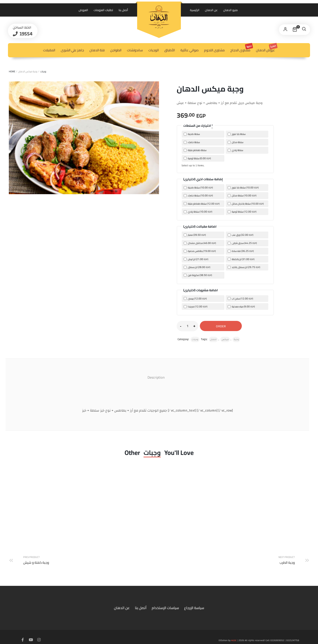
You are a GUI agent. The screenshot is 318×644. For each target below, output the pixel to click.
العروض (83, 10)
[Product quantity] (187, 326)
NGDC (234, 633)
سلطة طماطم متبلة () (202, 204)
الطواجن (116, 50)
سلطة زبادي (235, 150)
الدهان (213, 339)
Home (12, 71)
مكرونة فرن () (198, 275)
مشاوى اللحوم (214, 50)
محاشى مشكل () (200, 243)
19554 (31, 35)
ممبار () (195, 235)
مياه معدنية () (241, 306)
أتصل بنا (123, 10)
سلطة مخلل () (242, 195)
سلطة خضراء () (198, 195)
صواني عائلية (189, 50)
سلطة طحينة (192, 134)
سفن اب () (240, 298)
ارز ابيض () (196, 259)
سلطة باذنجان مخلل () (246, 204)
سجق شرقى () (242, 243)
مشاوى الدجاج (241, 48)
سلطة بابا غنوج (237, 134)
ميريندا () (196, 306)
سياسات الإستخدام (165, 601)
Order (221, 326)
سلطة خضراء (192, 142)
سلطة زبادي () (198, 212)
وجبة (236, 339)
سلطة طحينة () (198, 187)
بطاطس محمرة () (200, 251)
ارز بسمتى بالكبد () (244, 267)
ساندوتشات (135, 50)
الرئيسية (195, 10)
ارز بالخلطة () (241, 259)
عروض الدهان (267, 48)
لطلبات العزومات (103, 10)
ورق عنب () (240, 235)
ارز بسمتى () (197, 267)
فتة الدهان (97, 50)
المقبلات (49, 50)
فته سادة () (241, 251)
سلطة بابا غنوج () (243, 187)
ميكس (225, 339)
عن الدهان (211, 10)
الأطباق (170, 50)
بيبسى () (195, 298)
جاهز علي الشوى (72, 50)
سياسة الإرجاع (194, 601)
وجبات (43, 71)
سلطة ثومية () (197, 158)
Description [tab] (156, 377)
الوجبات (154, 50)
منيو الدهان (230, 10)
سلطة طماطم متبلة (195, 150)
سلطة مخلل (236, 142)
